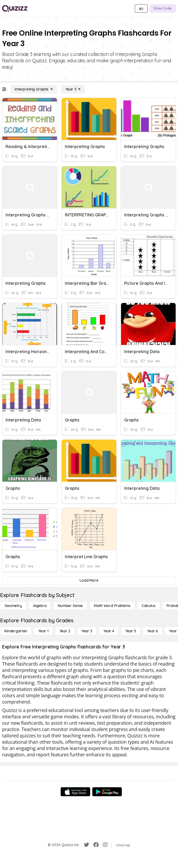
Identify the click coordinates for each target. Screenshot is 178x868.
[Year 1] (43, 631)
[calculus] (149, 606)
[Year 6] (153, 631)
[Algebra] (40, 606)
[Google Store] (107, 792)
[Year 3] (73, 89)
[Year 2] (65, 631)
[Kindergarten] (16, 631)
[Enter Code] (163, 8)
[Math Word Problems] (112, 606)
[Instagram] (105, 845)
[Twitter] (86, 845)
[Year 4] (109, 631)
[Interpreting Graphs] (34, 89)
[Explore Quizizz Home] (15, 8)
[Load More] (89, 580)
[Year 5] (131, 631)
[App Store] (75, 792)
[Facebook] (96, 845)
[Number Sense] (70, 606)
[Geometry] (13, 606)
